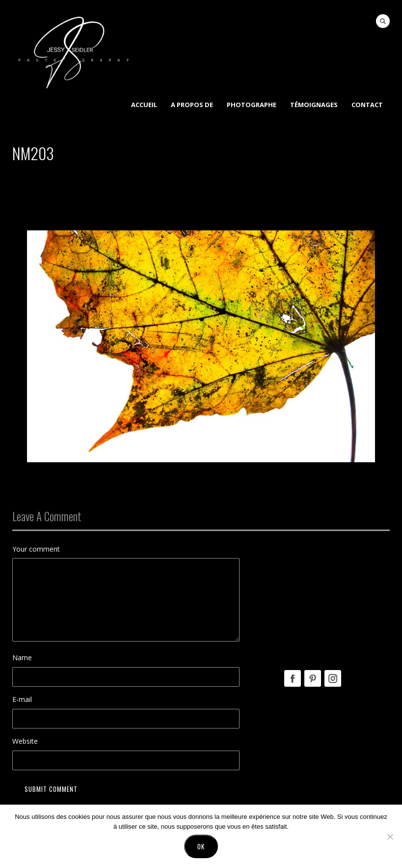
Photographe (252, 105)
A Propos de (192, 105)
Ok (201, 846)
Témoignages (314, 105)
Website (25, 741)
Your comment (36, 549)
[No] (390, 837)
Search (383, 21)
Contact (367, 105)
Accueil (144, 105)
